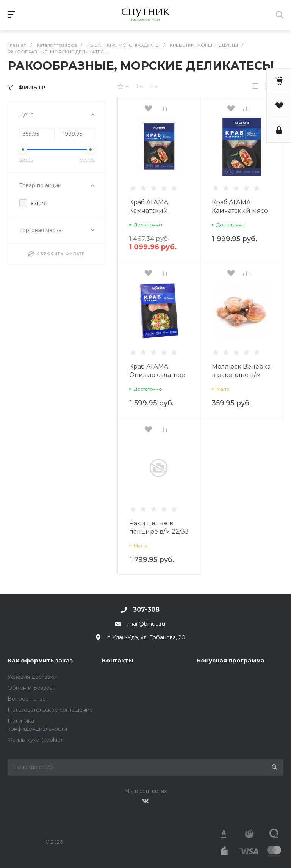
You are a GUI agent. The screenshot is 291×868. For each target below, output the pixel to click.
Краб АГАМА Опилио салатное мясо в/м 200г (157, 375)
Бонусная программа (231, 660)
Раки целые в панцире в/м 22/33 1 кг (159, 531)
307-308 (146, 610)
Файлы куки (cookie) (35, 740)
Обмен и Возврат (31, 688)
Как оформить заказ (40, 660)
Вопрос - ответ (28, 699)
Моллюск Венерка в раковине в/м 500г (241, 375)
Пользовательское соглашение (50, 710)
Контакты (118, 660)
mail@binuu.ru (146, 624)
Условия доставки (32, 677)
